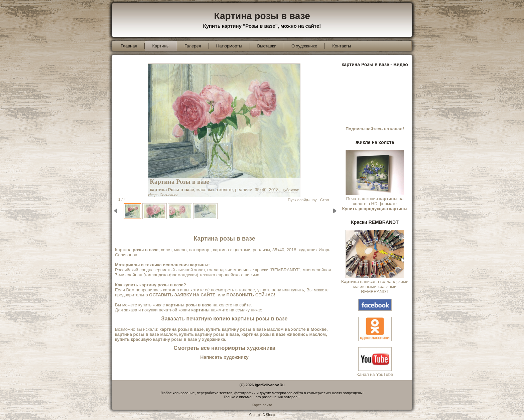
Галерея (193, 46)
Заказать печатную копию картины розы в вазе (225, 319)
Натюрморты (229, 46)
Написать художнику (224, 357)
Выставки (267, 46)
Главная (129, 46)
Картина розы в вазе (262, 16)
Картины (161, 46)
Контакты (342, 46)
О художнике (304, 46)
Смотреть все (224, 348)
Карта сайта (262, 405)
